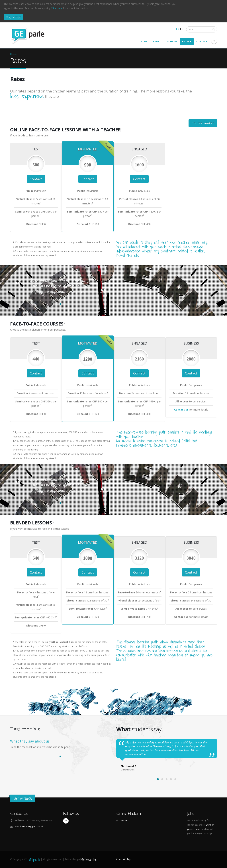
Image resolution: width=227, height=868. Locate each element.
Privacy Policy (123, 859)
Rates (187, 41)
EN (182, 29)
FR (178, 29)
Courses (172, 41)
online (123, 820)
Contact (202, 41)
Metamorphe (89, 859)
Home (144, 41)
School (157, 41)
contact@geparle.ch (33, 827)
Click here (57, 8)
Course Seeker (203, 123)
